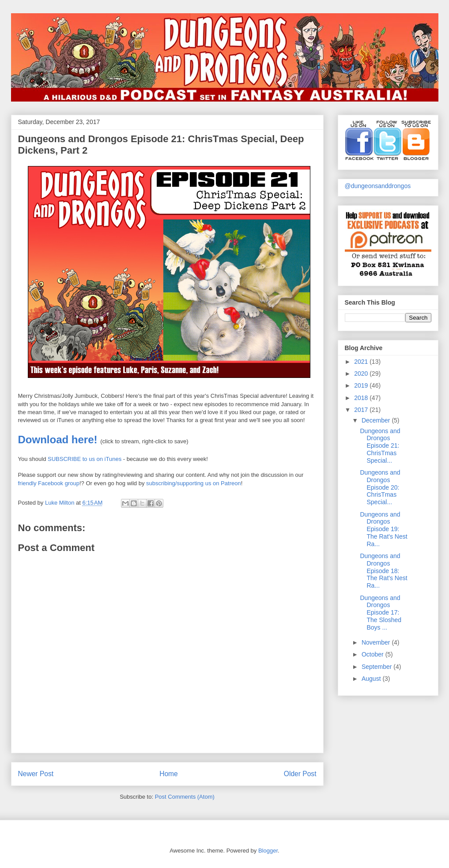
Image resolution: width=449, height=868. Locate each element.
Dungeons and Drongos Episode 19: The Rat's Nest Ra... (383, 529)
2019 (362, 385)
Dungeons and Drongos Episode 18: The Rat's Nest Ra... (383, 571)
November (377, 642)
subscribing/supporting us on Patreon (194, 483)
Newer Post (36, 774)
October (374, 654)
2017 (362, 410)
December (377, 420)
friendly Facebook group (49, 483)
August (372, 679)
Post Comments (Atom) (185, 797)
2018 (362, 398)
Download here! (58, 440)
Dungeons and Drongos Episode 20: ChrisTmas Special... (380, 487)
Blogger (268, 851)
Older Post (300, 774)
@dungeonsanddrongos (378, 186)
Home (169, 774)
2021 (362, 362)
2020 (362, 374)
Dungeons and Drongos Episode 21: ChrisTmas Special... (380, 446)
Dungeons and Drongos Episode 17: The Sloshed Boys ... (381, 613)
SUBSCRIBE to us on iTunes (85, 459)
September (377, 667)
